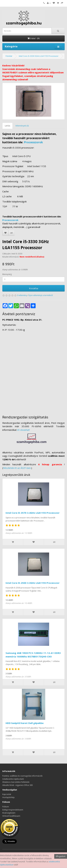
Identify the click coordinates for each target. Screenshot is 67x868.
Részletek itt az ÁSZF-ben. (17, 468)
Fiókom (6, 807)
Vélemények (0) (22, 126)
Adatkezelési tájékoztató (13, 779)
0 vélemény (22, 295)
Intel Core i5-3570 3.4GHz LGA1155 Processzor (33, 513)
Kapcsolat (7, 794)
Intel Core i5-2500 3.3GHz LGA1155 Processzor (33, 583)
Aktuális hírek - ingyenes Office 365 (18, 785)
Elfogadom (61, 856)
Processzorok (33, 142)
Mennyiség (7, 274)
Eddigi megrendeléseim (13, 810)
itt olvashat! (23, 430)
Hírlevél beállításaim (11, 816)
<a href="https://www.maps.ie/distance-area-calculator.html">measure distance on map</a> (33, 372)
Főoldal (9, 56)
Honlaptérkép (8, 797)
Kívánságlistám (9, 813)
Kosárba (34, 288)
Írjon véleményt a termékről (41, 295)
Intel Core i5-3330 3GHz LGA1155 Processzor (39, 56)
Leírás (7, 126)
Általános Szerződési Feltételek (16, 782)
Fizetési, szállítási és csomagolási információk (22, 776)
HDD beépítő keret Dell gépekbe (25, 723)
